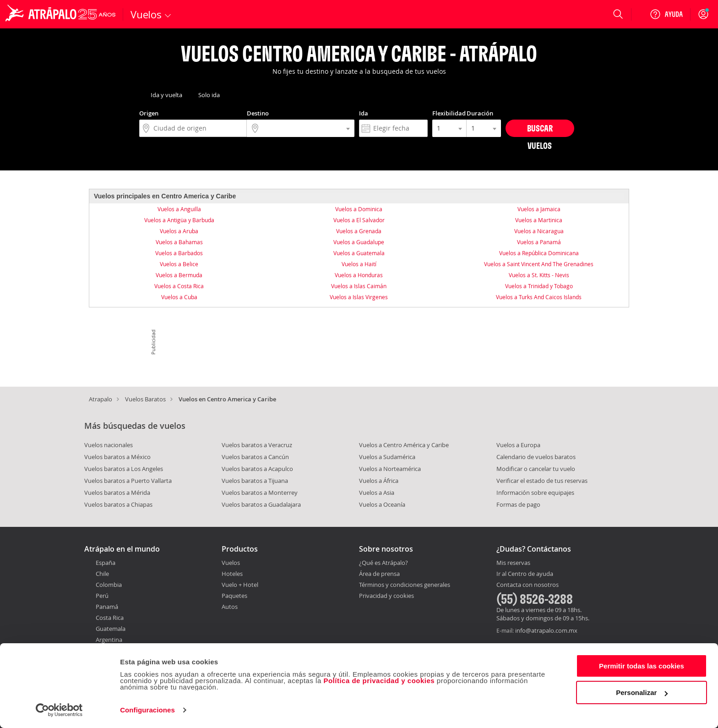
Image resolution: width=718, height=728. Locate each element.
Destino (258, 113)
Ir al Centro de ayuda (525, 574)
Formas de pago (518, 504)
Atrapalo (101, 399)
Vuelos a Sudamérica (387, 457)
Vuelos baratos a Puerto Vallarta (128, 481)
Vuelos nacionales (109, 445)
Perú (102, 596)
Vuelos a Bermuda (179, 275)
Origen (149, 113)
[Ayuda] (666, 14)
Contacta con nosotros (528, 585)
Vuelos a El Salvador (359, 220)
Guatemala (111, 629)
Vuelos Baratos (145, 399)
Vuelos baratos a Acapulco (257, 469)
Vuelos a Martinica (539, 220)
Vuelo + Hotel (240, 585)
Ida (364, 113)
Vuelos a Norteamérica (390, 469)
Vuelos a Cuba (179, 297)
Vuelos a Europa (518, 445)
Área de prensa (379, 574)
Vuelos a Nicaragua (539, 231)
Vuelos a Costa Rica (179, 286)
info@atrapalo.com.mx (546, 630)
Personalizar (642, 692)
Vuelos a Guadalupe (359, 242)
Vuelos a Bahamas (179, 242)
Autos (230, 607)
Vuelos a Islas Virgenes (359, 297)
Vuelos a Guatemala (359, 253)
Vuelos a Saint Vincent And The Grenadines (539, 264)
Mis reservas (513, 563)
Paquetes (234, 596)
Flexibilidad (449, 113)
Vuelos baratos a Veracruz (257, 445)
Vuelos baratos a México (117, 457)
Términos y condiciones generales (405, 585)
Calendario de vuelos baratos (536, 457)
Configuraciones (147, 710)
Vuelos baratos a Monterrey (260, 493)
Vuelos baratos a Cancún (255, 457)
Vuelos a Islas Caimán (359, 286)
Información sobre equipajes (535, 493)
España (106, 563)
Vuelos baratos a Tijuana (255, 481)
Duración (480, 113)
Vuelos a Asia (377, 493)
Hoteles (232, 574)
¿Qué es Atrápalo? (383, 563)
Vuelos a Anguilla (179, 209)
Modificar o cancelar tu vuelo (536, 469)
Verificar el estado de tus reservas (542, 481)
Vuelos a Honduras (359, 275)
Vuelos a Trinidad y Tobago (539, 286)
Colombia (109, 585)
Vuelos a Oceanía (382, 504)
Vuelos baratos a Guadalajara (261, 504)
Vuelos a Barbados (179, 253)
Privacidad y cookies (386, 596)
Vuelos (231, 563)
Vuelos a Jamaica (539, 209)
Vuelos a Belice (179, 264)
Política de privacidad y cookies (379, 681)
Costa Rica (110, 618)
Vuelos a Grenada (359, 231)
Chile (102, 574)
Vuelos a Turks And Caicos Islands (539, 297)
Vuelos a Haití (359, 264)
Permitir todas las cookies (642, 666)
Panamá (107, 607)
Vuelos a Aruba (179, 231)
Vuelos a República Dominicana (539, 253)
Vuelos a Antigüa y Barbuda (179, 220)
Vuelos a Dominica (359, 209)
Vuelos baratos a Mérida (117, 493)
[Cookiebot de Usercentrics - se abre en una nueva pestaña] (59, 710)
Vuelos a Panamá (539, 242)
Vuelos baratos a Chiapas (118, 504)
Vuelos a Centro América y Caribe (404, 445)
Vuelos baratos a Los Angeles (124, 469)
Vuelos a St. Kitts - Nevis (539, 275)
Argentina (109, 640)
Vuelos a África (379, 481)
